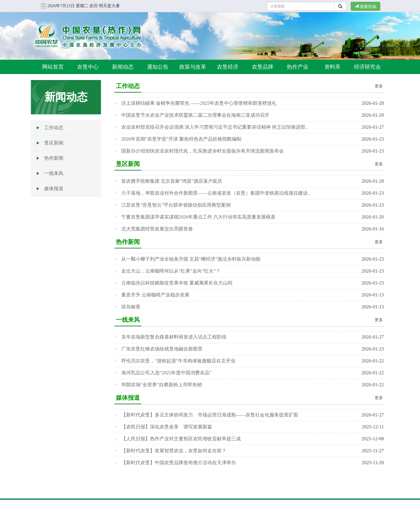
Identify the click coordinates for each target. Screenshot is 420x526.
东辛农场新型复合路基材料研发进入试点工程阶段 (174, 337)
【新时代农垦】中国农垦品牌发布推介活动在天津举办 (179, 463)
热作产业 (298, 67)
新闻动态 (123, 67)
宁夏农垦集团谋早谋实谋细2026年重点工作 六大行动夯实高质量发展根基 (198, 217)
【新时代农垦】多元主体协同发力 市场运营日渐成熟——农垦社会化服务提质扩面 (210, 415)
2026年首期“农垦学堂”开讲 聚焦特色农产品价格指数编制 (181, 139)
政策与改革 (193, 67)
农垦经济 (228, 67)
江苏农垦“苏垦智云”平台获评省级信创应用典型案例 (176, 205)
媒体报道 (54, 189)
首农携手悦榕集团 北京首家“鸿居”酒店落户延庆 (172, 181)
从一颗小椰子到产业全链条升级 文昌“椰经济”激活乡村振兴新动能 (191, 259)
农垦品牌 (263, 67)
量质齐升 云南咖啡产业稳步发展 (155, 295)
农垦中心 (88, 67)
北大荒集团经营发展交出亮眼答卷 (157, 229)
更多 (379, 86)
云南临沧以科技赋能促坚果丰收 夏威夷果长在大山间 (177, 283)
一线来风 (54, 173)
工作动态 (54, 128)
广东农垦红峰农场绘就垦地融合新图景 (162, 349)
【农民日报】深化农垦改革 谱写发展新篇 (167, 427)
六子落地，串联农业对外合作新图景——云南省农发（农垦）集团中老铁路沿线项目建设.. (216, 193)
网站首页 (53, 67)
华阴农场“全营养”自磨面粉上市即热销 (162, 385)
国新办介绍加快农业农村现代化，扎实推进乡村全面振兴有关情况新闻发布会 (203, 151)
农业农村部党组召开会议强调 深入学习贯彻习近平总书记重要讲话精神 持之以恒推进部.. (214, 127)
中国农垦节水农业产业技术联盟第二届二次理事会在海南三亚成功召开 (195, 115)
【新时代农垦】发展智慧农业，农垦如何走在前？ (174, 451)
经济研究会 (367, 67)
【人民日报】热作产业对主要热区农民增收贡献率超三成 (181, 439)
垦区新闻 (54, 143)
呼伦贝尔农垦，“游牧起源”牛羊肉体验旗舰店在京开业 (178, 361)
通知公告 (158, 67)
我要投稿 (366, 7)
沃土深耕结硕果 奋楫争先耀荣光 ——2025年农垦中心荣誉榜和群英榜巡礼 (199, 103)
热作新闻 (54, 158)
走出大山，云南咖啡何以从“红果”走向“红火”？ (171, 271)
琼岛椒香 (131, 307)
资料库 (332, 67)
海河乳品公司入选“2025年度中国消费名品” (166, 373)
